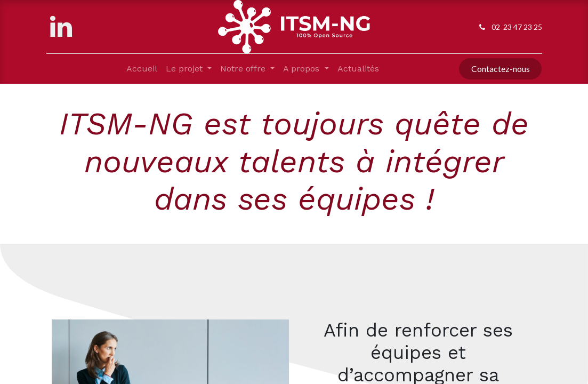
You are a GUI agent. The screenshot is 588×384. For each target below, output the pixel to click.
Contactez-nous (501, 69)
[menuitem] (142, 69)
